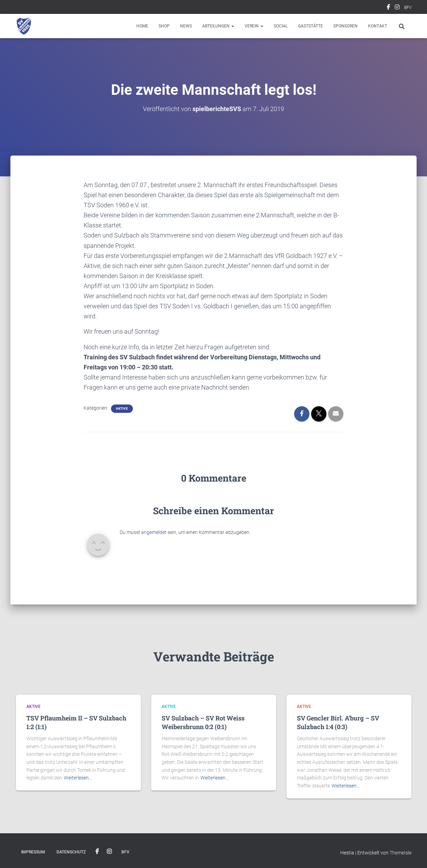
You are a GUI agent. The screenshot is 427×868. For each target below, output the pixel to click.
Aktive (122, 408)
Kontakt (378, 26)
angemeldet (154, 532)
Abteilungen (218, 26)
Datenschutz (71, 852)
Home (142, 26)
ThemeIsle (400, 853)
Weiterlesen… (78, 778)
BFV (408, 8)
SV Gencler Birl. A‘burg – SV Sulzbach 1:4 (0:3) (338, 722)
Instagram (397, 8)
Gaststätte (310, 26)
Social (281, 26)
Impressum (33, 852)
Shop (164, 26)
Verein (254, 26)
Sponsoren (345, 26)
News (186, 26)
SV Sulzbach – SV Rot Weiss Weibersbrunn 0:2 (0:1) (203, 722)
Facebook (388, 8)
